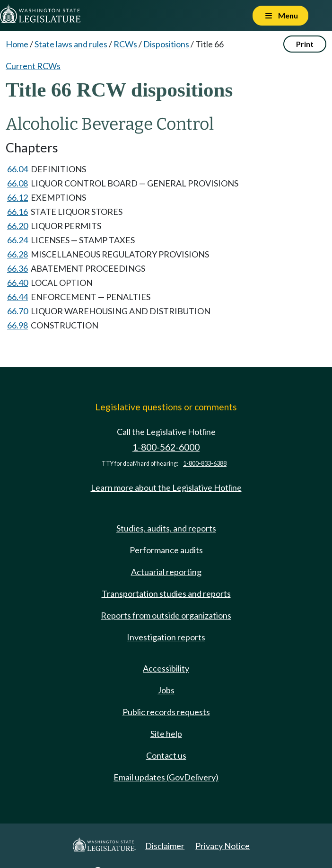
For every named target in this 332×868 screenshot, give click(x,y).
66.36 (17, 268)
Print (305, 44)
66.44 (17, 297)
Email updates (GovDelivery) (166, 777)
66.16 (17, 212)
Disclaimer (165, 846)
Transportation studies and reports (166, 593)
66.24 (17, 240)
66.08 (17, 183)
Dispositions (166, 44)
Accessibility (166, 668)
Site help (166, 734)
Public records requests (166, 712)
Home (17, 44)
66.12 (17, 197)
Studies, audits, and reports (166, 528)
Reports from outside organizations (166, 615)
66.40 (17, 283)
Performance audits (166, 550)
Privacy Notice (223, 846)
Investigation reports (166, 637)
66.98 (17, 325)
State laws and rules (71, 44)
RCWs (125, 44)
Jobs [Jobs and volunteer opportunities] (166, 690)
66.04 (17, 169)
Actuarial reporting (166, 572)
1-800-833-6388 (205, 464)
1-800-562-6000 (166, 447)
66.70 (17, 311)
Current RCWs (33, 66)
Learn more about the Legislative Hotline (166, 487)
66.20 (17, 226)
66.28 (17, 254)
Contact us (166, 755)
